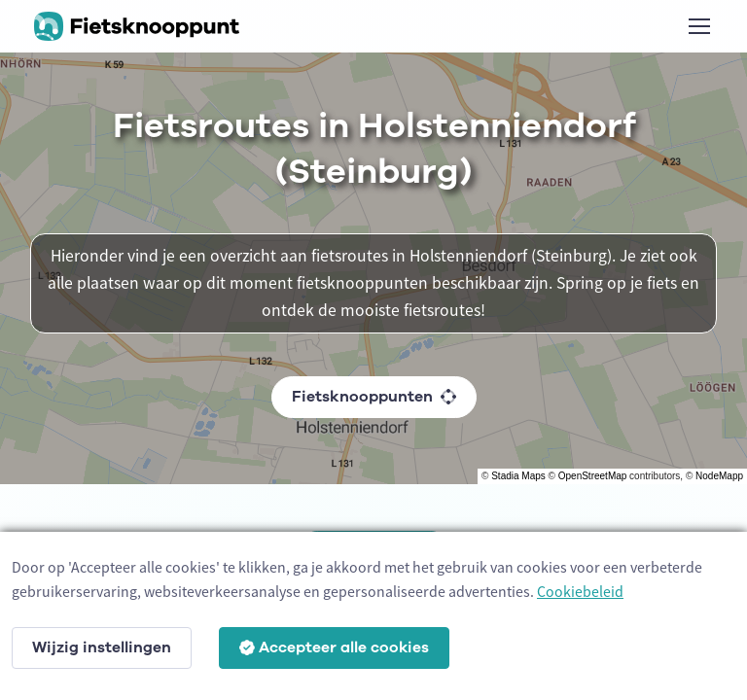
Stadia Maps (518, 476)
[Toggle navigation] (698, 26)
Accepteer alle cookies (334, 647)
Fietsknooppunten (374, 397)
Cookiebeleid (580, 591)
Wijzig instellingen (102, 647)
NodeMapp (719, 476)
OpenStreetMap (593, 476)
